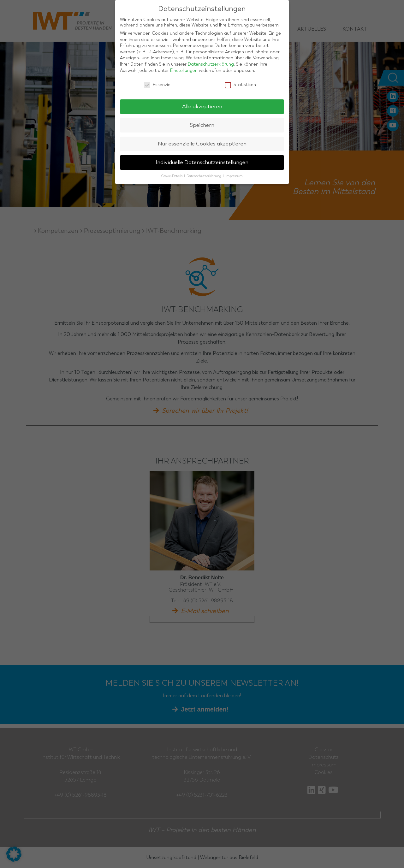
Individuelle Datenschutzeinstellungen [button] (202, 162)
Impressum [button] (234, 176)
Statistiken (240, 85)
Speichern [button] (202, 125)
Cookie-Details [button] (172, 176)
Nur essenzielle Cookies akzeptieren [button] (202, 144)
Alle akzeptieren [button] (202, 106)
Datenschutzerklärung (211, 64)
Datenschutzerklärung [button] (204, 176)
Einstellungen (184, 71)
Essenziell (158, 85)
